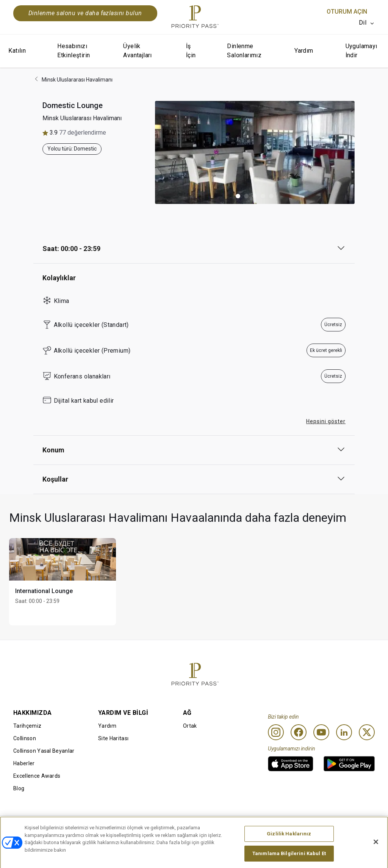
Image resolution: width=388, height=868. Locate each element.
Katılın (17, 51)
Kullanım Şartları (107, 828)
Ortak (190, 726)
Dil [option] (363, 23)
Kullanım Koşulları (35, 828)
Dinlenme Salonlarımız (244, 51)
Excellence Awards (37, 776)
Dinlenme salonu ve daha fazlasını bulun (85, 13)
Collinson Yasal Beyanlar (44, 751)
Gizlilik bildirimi (252, 828)
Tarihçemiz (27, 726)
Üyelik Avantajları (137, 51)
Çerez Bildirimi (178, 828)
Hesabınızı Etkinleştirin (74, 51)
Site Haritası (113, 738)
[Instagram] (276, 732)
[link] (291, 764)
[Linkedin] (344, 732)
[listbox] (367, 23)
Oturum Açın (347, 12)
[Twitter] (367, 732)
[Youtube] (321, 732)
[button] (238, 196)
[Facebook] (299, 732)
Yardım (304, 51)
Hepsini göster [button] (326, 421)
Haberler (24, 763)
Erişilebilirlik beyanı (330, 828)
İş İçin (191, 51)
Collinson (25, 738)
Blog (19, 788)
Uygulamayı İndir (361, 51)
